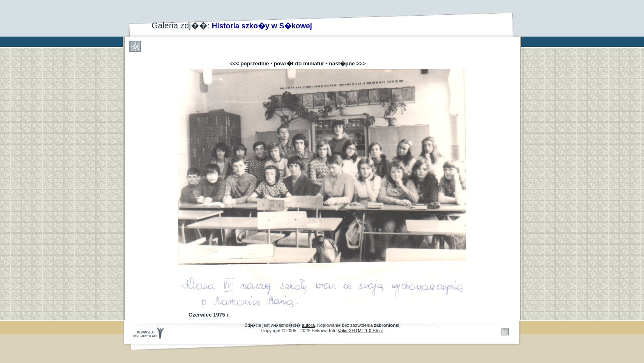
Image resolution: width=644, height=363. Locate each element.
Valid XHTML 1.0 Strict (360, 331)
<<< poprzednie (249, 64)
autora (308, 325)
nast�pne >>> (347, 64)
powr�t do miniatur (299, 64)
